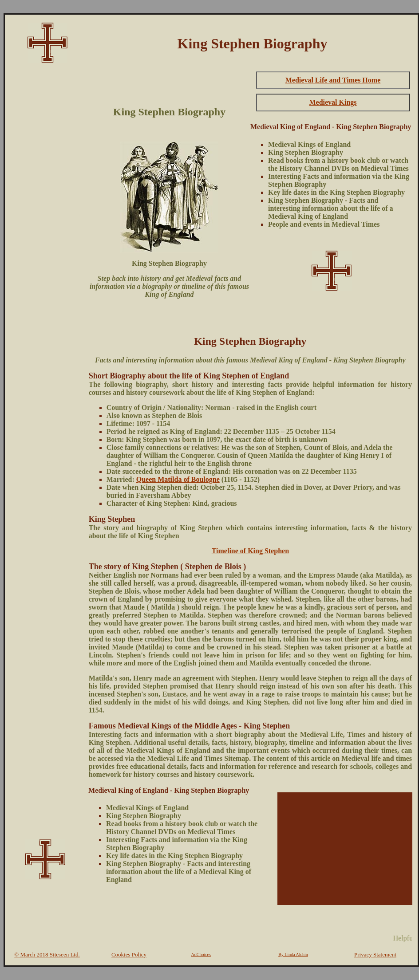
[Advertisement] (45, 202)
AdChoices (201, 954)
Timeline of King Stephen (250, 551)
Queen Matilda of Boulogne (178, 479)
